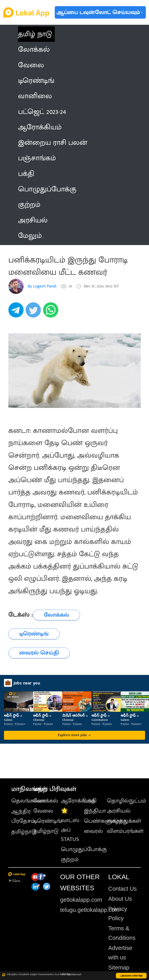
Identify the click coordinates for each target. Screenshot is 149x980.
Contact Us (122, 889)
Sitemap (119, 968)
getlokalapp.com (81, 900)
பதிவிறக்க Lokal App (131, 976)
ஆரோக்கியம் (78, 801)
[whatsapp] (52, 312)
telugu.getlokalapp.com (90, 910)
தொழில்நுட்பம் (126, 801)
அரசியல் (119, 811)
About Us (120, 899)
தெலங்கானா (29, 801)
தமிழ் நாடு (35, 34)
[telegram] (17, 312)
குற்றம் (70, 859)
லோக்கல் (46, 801)
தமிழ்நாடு (24, 832)
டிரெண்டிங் (48, 821)
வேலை (43, 811)
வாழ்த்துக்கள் (124, 821)
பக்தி (90, 801)
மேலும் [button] (31, 236)
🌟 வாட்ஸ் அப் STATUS (70, 825)
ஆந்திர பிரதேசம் (23, 816)
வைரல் (93, 831)
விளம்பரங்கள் (125, 831)
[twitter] (34, 312)
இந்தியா (95, 811)
